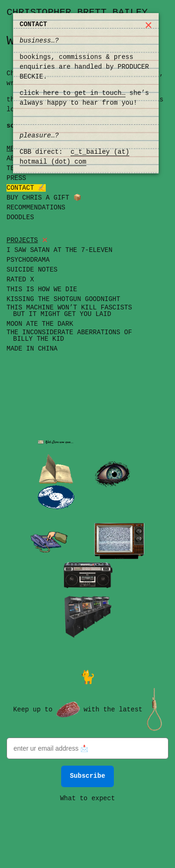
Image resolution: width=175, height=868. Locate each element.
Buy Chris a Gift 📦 (44, 198)
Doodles (20, 218)
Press (16, 178)
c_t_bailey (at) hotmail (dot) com (74, 157)
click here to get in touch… (73, 93)
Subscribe (88, 775)
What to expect (88, 798)
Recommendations (36, 208)
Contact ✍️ (26, 188)
